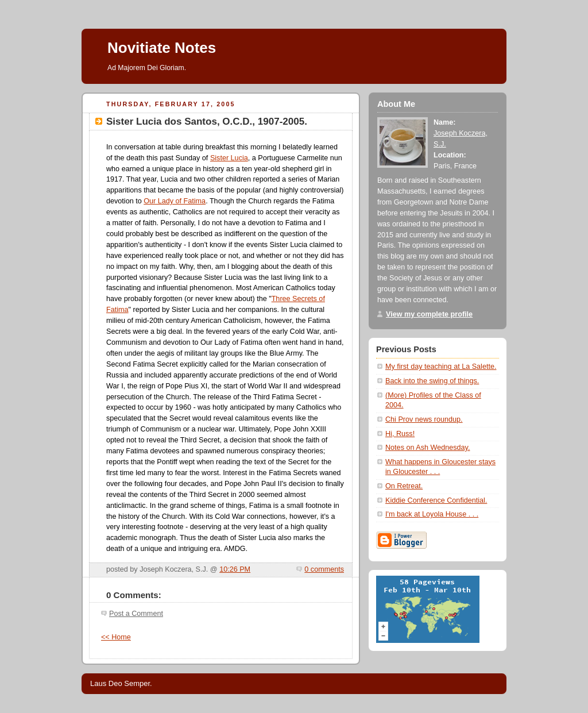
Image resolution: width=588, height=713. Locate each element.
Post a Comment (136, 614)
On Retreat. (404, 486)
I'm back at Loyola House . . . (432, 514)
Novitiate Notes (162, 48)
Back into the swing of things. (432, 381)
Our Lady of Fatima (175, 201)
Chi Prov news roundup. (424, 419)
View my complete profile (429, 314)
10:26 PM (235, 569)
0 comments (324, 569)
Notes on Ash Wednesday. (428, 448)
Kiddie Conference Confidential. (436, 500)
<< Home (116, 637)
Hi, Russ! (400, 434)
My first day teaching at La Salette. (441, 367)
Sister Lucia (229, 158)
